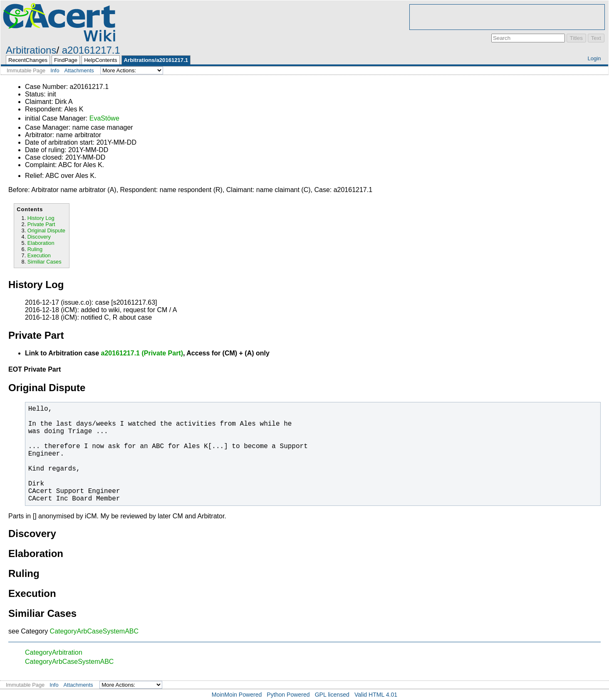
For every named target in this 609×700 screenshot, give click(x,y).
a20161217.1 (91, 50)
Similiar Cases (45, 262)
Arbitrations (31, 50)
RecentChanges (28, 60)
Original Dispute (46, 230)
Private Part (41, 224)
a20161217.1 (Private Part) (142, 353)
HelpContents (100, 60)
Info (55, 70)
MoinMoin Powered (237, 695)
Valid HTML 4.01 (376, 695)
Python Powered (288, 695)
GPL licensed (332, 695)
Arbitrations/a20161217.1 (156, 60)
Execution (39, 255)
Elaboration (41, 243)
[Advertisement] (507, 17)
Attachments (79, 70)
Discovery (39, 237)
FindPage (66, 60)
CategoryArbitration (54, 652)
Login (594, 58)
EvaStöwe (104, 118)
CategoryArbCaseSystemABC (94, 631)
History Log (41, 218)
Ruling (35, 249)
